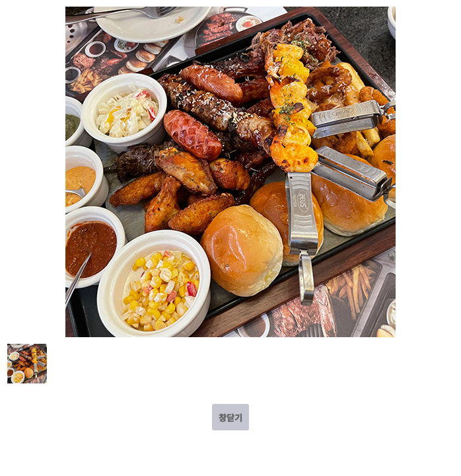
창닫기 (230, 417)
